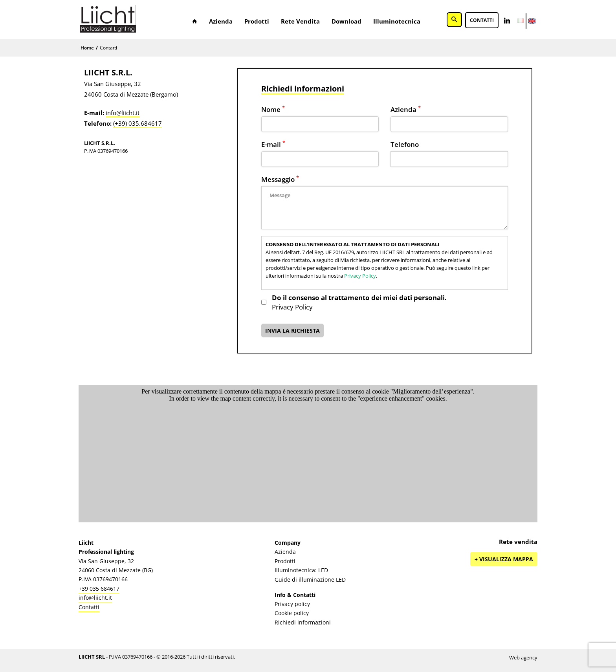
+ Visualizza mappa (504, 559)
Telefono (405, 144)
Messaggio (280, 179)
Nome (273, 109)
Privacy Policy (360, 276)
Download (346, 21)
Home (87, 48)
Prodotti (257, 21)
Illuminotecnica (397, 21)
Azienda (221, 21)
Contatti (482, 21)
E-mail (273, 144)
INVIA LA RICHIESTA (292, 331)
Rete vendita (300, 21)
